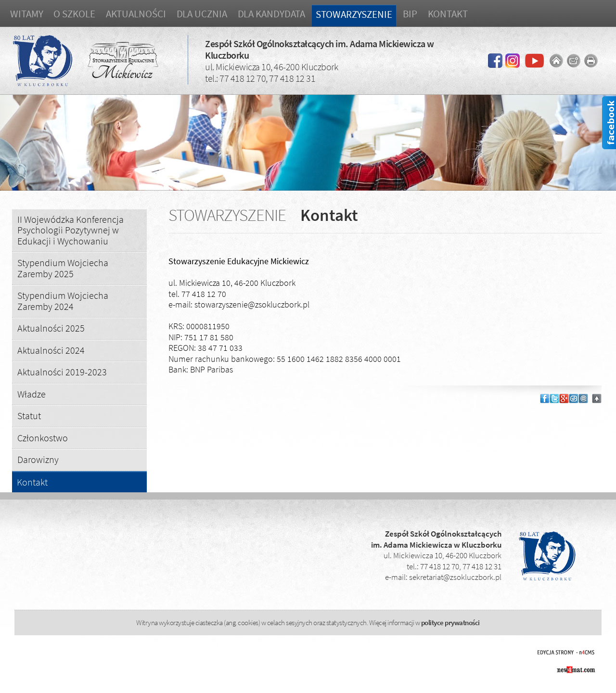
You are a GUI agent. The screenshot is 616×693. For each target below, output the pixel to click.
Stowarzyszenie (354, 14)
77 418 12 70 (243, 78)
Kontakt (448, 14)
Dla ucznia (202, 14)
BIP (410, 14)
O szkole (74, 14)
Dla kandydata (272, 14)
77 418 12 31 (292, 78)
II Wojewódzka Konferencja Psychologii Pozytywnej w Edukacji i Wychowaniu (71, 230)
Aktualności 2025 (51, 328)
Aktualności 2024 (51, 350)
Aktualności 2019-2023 (62, 372)
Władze (32, 394)
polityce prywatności (450, 622)
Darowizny (38, 459)
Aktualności (136, 14)
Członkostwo (43, 438)
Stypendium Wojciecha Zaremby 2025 (63, 268)
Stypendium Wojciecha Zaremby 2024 (63, 301)
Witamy (26, 14)
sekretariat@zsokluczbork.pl (455, 577)
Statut (29, 416)
